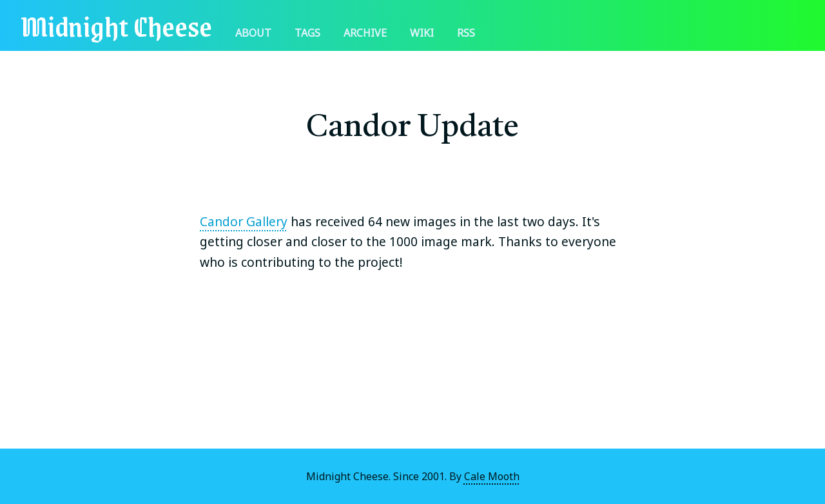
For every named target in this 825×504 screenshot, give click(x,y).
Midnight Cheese (116, 25)
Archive (365, 33)
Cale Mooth (492, 476)
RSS (466, 33)
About (253, 33)
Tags (307, 33)
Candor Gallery (244, 221)
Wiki (422, 33)
